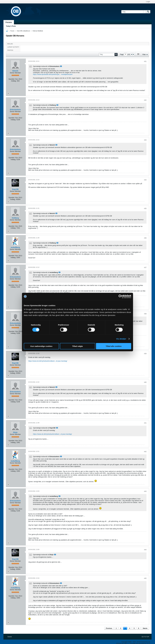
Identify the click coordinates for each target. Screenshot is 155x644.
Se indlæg (61, 66)
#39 (145, 354)
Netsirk (15, 71)
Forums (9, 22)
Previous (109, 628)
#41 (145, 423)
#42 (145, 452)
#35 (145, 209)
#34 (145, 180)
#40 (145, 382)
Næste (145, 628)
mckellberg (15, 247)
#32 (145, 100)
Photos (10, 50)
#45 (145, 578)
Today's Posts (11, 26)
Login (148, 2)
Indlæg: (14, 81)
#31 (145, 61)
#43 (145, 491)
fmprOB (15, 189)
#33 (145, 140)
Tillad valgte (77, 346)
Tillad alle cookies (114, 346)
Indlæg (10, 44)
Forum (12, 31)
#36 (145, 238)
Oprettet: (12, 79)
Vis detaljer (121, 339)
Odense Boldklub (38, 31)
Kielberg (15, 218)
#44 (145, 550)
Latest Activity (13, 47)
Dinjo (15, 432)
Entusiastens (15, 110)
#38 (145, 314)
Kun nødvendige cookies (41, 346)
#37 (145, 268)
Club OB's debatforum (23, 31)
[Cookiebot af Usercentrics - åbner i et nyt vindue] (120, 296)
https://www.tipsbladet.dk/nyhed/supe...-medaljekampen (53, 74)
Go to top (145, 637)
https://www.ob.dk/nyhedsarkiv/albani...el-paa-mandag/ (48, 361)
